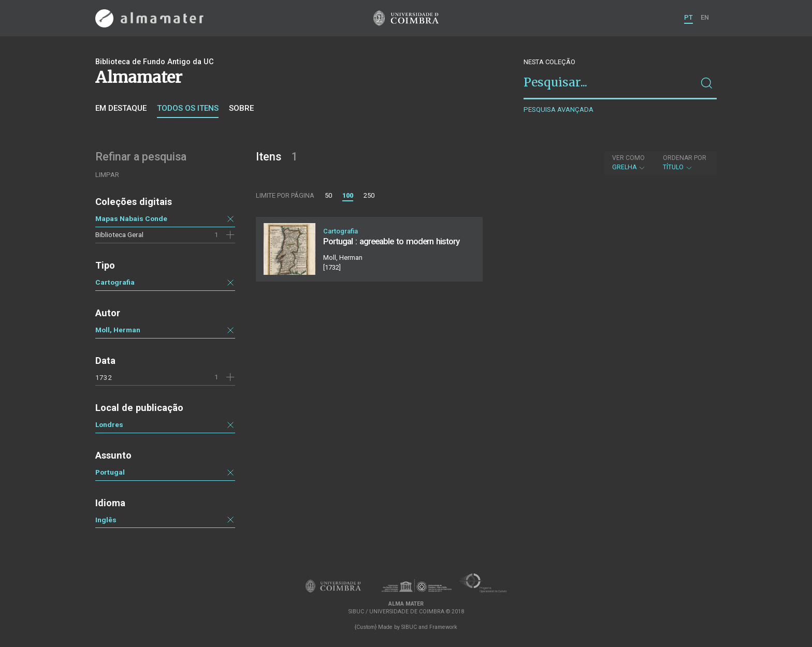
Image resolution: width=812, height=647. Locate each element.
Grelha (629, 163)
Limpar (107, 175)
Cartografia (115, 282)
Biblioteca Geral (119, 234)
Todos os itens (188, 108)
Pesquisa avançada (559, 109)
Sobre (241, 108)
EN (705, 17)
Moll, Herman (118, 330)
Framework (443, 627)
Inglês (106, 520)
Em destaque (121, 108)
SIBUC (409, 627)
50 (328, 195)
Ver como (628, 158)
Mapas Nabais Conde (131, 218)
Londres (109, 424)
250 (369, 195)
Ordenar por (685, 158)
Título (685, 163)
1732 (104, 377)
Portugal (110, 472)
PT (688, 17)
